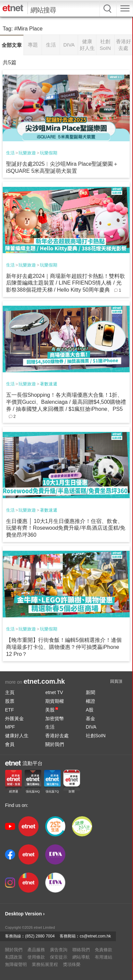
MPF (10, 727)
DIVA (91, 727)
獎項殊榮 (72, 964)
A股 (90, 710)
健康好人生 (17, 736)
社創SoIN (96, 736)
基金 (90, 719)
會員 (10, 744)
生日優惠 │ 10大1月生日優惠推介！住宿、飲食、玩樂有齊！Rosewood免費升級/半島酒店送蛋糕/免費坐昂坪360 (66, 528)
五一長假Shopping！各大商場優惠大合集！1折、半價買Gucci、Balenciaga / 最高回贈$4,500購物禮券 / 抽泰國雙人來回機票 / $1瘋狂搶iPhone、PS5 (66, 402)
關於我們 (55, 744)
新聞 (90, 692)
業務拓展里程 (45, 964)
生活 (10, 153)
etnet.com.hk (44, 681)
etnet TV (54, 692)
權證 (90, 701)
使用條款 (36, 957)
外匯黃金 (14, 719)
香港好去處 (57, 736)
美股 (52, 710)
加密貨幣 (55, 719)
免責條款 (104, 950)
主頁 (10, 692)
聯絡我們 (81, 950)
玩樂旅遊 (27, 153)
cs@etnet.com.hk (95, 936)
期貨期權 (55, 701)
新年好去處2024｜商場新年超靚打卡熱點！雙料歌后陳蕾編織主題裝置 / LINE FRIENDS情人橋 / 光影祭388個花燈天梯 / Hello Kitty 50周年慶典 (66, 283)
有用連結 (104, 957)
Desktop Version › (25, 914)
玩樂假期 (49, 153)
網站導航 (81, 957)
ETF (9, 710)
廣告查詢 (59, 950)
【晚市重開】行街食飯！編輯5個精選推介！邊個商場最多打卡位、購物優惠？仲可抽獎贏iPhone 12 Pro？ (64, 647)
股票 (10, 701)
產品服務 (36, 950)
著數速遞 (49, 384)
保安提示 (59, 957)
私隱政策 (14, 957)
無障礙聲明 (16, 964)
